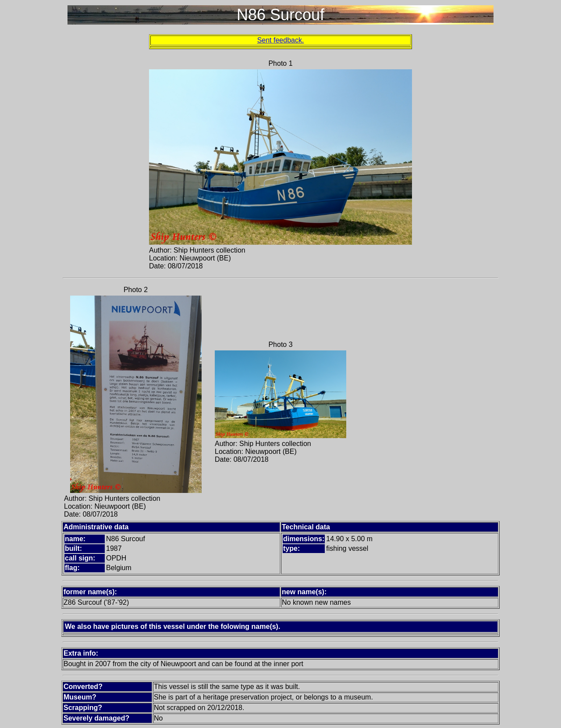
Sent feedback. (281, 40)
